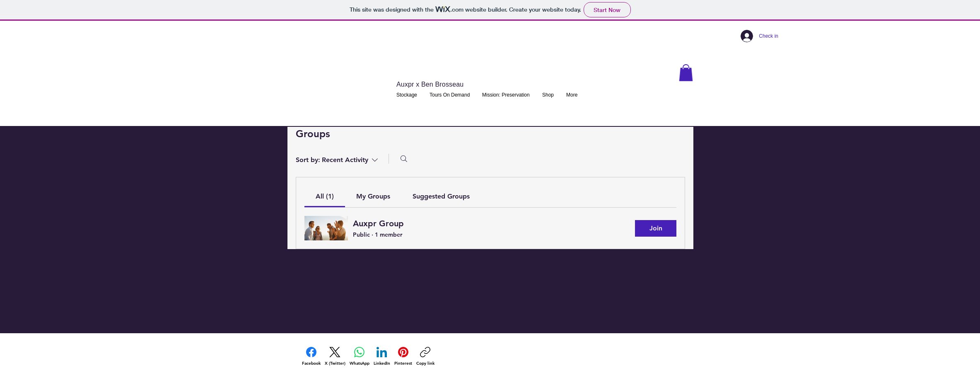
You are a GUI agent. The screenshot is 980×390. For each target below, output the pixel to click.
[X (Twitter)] (335, 356)
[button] (686, 73)
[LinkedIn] (382, 356)
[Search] (404, 159)
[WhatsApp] (360, 356)
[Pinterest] (403, 356)
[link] (325, 196)
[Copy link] (425, 356)
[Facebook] (311, 356)
